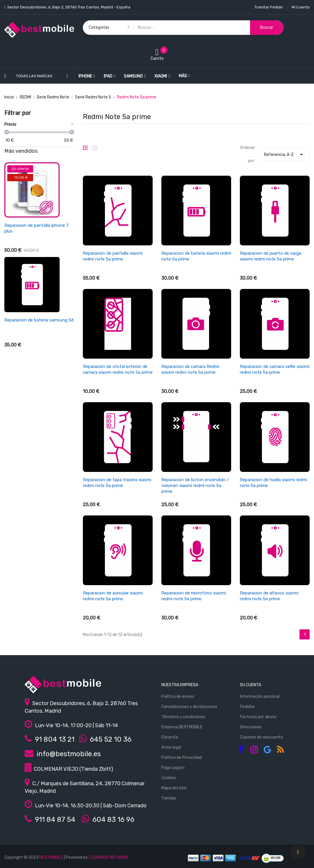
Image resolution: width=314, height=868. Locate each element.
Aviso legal (171, 747)
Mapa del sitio (174, 788)
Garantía (170, 737)
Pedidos (247, 707)
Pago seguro (173, 768)
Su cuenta (250, 685)
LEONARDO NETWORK (108, 857)
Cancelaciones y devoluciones (189, 707)
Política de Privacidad (182, 758)
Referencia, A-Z (284, 153)
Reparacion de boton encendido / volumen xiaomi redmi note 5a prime (195, 486)
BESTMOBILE (51, 857)
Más (183, 76)
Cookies (169, 778)
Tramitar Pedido (269, 7)
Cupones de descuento (261, 737)
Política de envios (178, 697)
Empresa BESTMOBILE (182, 727)
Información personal (260, 697)
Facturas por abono (258, 717)
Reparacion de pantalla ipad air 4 (37, 225)
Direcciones (251, 727)
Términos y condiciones (183, 717)
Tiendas (169, 798)
